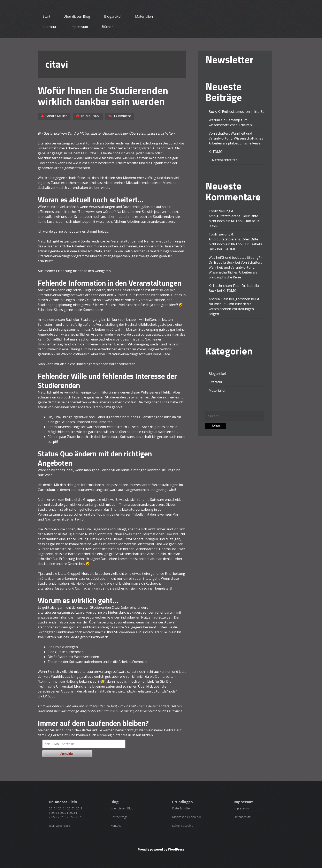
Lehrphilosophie (183, 826)
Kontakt (116, 826)
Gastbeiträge (119, 817)
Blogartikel (113, 16)
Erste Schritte (181, 808)
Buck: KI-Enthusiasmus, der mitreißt (236, 112)
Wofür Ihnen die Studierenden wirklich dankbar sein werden (103, 96)
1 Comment (122, 116)
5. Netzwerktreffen (223, 160)
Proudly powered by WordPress (161, 849)
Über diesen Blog (77, 16)
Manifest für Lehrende (187, 817)
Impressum (79, 27)
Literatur (50, 27)
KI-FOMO (216, 152)
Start (47, 16)
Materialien (144, 16)
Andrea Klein (218, 299)
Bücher (107, 27)
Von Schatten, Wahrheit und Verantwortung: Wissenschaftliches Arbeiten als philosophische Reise (236, 138)
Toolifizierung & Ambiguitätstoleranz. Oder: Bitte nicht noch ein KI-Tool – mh (233, 216)
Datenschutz (242, 817)
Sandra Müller (56, 116)
